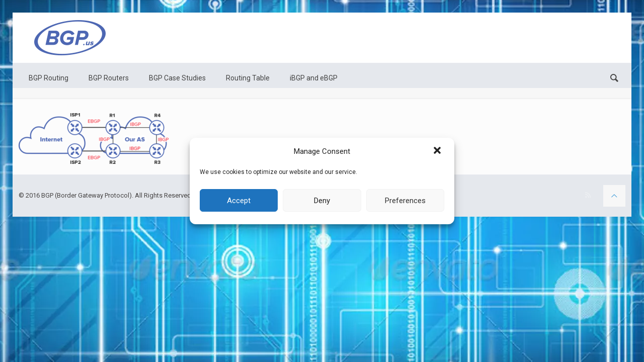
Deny (322, 201)
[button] (438, 151)
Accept (239, 201)
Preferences (405, 201)
